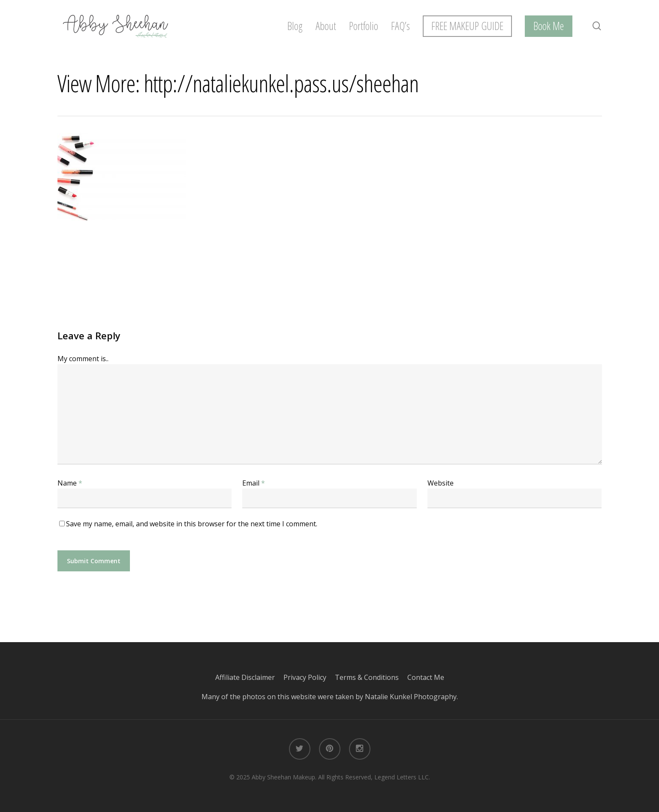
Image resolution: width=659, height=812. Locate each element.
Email (254, 483)
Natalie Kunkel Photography (411, 697)
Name (70, 483)
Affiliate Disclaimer (249, 677)
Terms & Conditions (371, 677)
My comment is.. (83, 359)
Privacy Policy (309, 677)
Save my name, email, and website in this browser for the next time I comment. (192, 524)
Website (441, 483)
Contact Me (426, 677)
